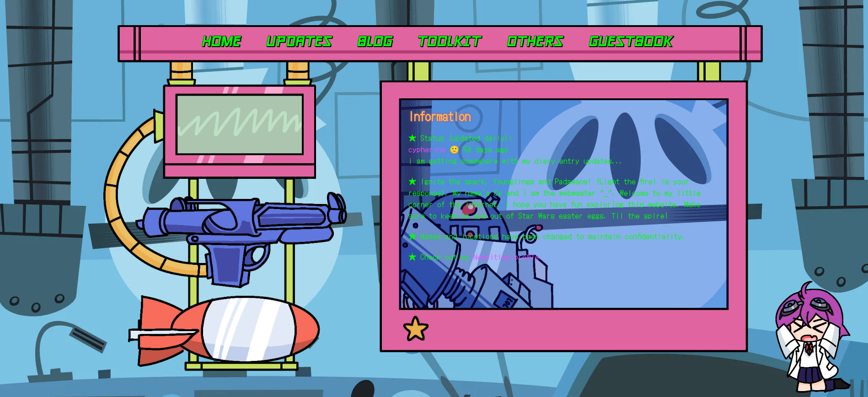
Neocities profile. (508, 256)
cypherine (427, 149)
